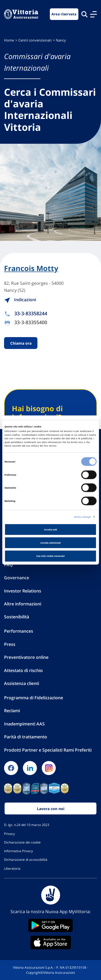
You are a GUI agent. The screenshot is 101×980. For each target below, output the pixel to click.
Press (10, 644)
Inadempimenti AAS (24, 724)
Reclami (12, 711)
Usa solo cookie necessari (50, 556)
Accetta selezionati (51, 543)
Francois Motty (31, 268)
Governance (17, 578)
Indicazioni (20, 300)
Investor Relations (23, 591)
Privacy (9, 834)
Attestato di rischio (23, 670)
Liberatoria (12, 868)
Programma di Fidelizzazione (34, 698)
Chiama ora (21, 343)
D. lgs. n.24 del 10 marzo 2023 (27, 825)
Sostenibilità (17, 617)
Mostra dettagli (83, 517)
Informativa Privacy (18, 851)
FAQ (8, 565)
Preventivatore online (26, 657)
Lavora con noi (51, 809)
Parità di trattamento (26, 737)
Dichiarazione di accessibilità (26, 859)
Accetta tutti (50, 529)
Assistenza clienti (22, 683)
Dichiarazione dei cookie (22, 842)
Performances (19, 631)
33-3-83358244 (31, 313)
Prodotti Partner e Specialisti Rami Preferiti (48, 750)
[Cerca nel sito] (84, 14)
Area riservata (64, 14)
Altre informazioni (23, 604)
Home (9, 40)
